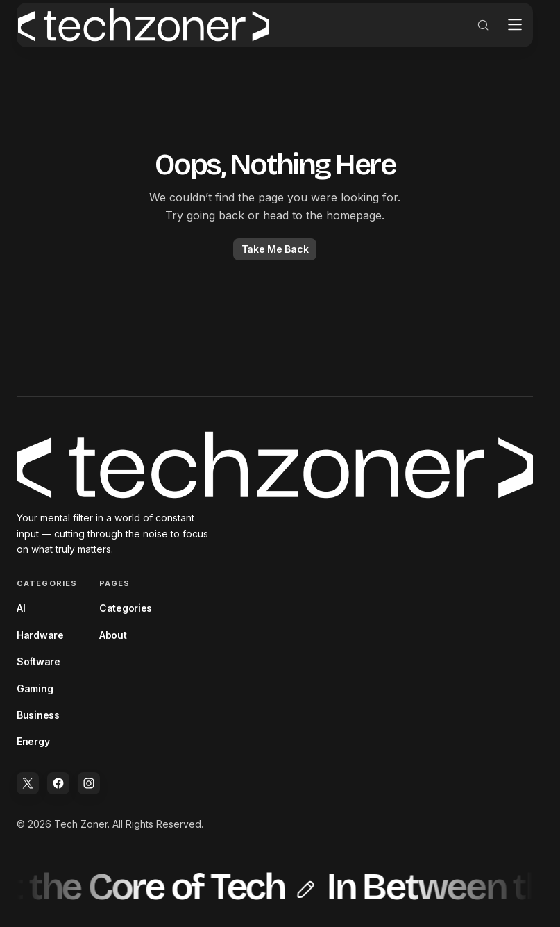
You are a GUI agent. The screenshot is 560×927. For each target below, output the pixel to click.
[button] (473, 39)
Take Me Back (275, 263)
